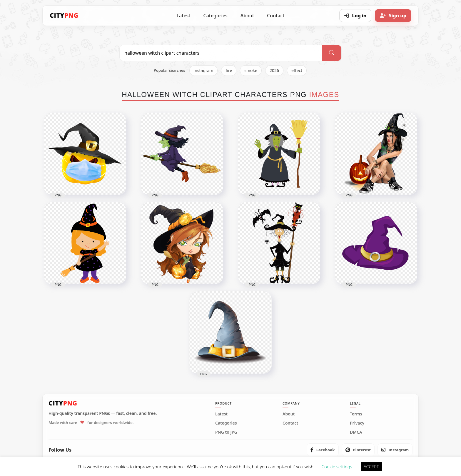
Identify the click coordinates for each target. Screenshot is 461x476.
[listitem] (323, 450)
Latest (184, 16)
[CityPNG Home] (64, 16)
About (247, 16)
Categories (215, 16)
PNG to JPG (226, 432)
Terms (356, 414)
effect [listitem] (297, 70)
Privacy (357, 423)
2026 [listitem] (274, 70)
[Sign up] (393, 16)
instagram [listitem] (204, 70)
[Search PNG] (221, 53)
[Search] (332, 53)
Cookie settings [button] (337, 467)
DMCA (356, 432)
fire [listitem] (229, 70)
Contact (276, 16)
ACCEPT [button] (371, 467)
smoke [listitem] (251, 70)
